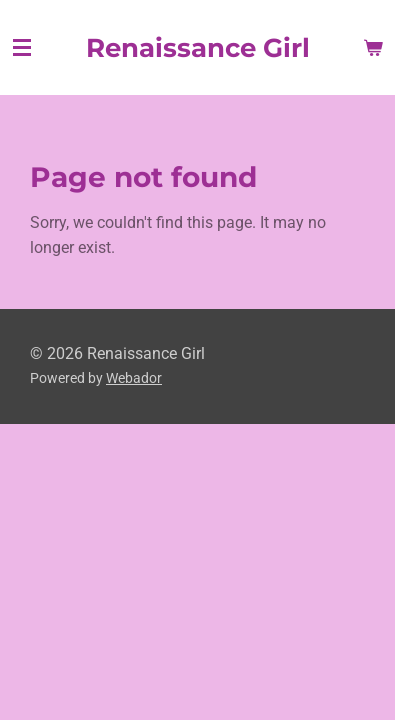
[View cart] (373, 48)
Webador (134, 378)
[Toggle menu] (22, 48)
